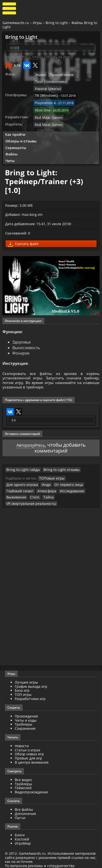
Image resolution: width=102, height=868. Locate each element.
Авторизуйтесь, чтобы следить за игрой (39, 57)
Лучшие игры (26, 676)
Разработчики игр (30, 692)
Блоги (20, 829)
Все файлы (24, 803)
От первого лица (64, 479)
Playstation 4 (44, 95)
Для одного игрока (21, 479)
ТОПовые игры (51, 473)
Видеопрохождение (31, 786)
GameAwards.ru (16, 23)
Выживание (15, 491)
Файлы (11, 145)
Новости (22, 739)
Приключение (60, 74)
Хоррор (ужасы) (81, 81)
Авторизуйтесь (31, 440)
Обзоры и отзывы (21, 131)
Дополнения (25, 807)
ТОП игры (23, 688)
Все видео (23, 773)
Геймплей (23, 781)
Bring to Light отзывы (56, 464)
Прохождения (26, 710)
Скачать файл (23, 235)
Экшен (40, 74)
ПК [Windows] (45, 88)
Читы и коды (26, 714)
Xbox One (42, 102)
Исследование (67, 485)
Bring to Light (57, 23)
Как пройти (15, 125)
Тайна (45, 491)
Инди (43, 479)
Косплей (22, 833)
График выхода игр (31, 680)
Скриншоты (16, 138)
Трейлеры (23, 777)
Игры (37, 23)
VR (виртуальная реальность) (29, 497)
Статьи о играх (27, 743)
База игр (22, 684)
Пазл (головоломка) (50, 81)
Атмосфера (44, 485)
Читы (10, 151)
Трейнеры (24, 718)
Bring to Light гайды (21, 464)
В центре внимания (32, 756)
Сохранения (25, 722)
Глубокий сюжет (19, 485)
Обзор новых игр (29, 748)
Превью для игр (28, 752)
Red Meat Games (47, 108)
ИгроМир (23, 837)
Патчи (20, 811)
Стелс (32, 491)
